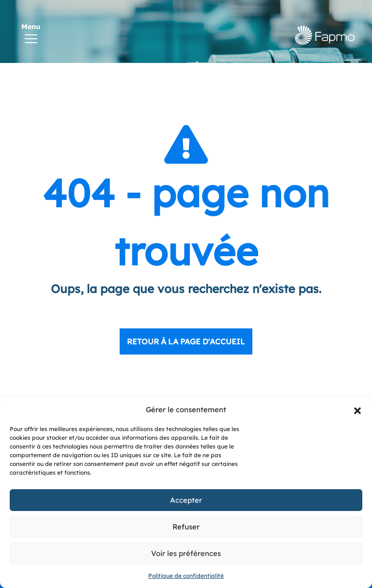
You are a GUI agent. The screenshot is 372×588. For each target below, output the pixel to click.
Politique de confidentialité (186, 576)
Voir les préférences (186, 553)
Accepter (186, 500)
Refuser (186, 527)
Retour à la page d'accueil (186, 341)
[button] (357, 410)
